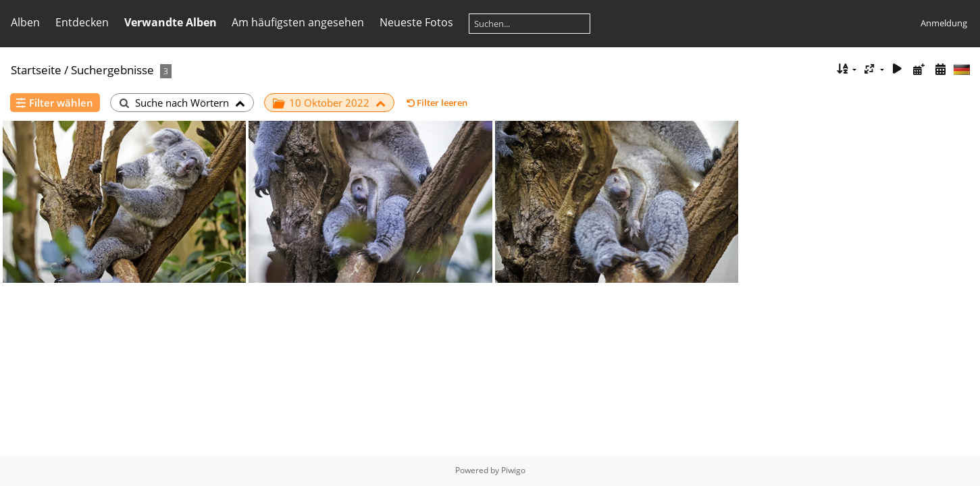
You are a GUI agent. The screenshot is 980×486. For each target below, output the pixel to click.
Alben (25, 22)
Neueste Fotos (416, 22)
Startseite (36, 70)
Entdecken (82, 22)
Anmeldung (944, 23)
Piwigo (513, 470)
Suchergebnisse (112, 70)
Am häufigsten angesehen (298, 22)
